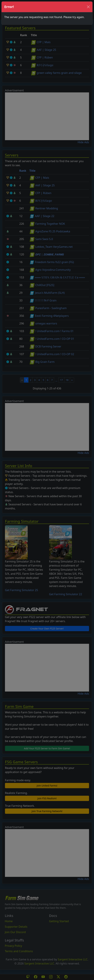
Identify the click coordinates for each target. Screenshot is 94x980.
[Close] (88, 7)
